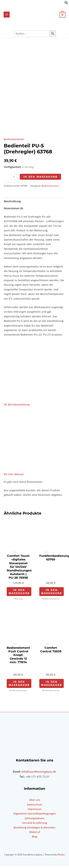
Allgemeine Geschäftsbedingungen (34, 825)
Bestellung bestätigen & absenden (34, 839)
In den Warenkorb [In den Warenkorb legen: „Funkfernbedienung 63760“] (52, 603)
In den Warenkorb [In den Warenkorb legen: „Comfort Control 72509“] (52, 695)
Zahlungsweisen (34, 830)
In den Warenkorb (40, 188)
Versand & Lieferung (35, 834)
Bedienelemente (14, 151)
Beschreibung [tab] (12, 213)
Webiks (61, 866)
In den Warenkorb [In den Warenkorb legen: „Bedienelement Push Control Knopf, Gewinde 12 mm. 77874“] (19, 695)
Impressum (35, 820)
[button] (66, 4)
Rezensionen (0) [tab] (13, 220)
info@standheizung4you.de (39, 783)
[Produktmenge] (14, 188)
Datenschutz (35, 816)
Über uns (35, 811)
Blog (34, 848)
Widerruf (35, 843)
